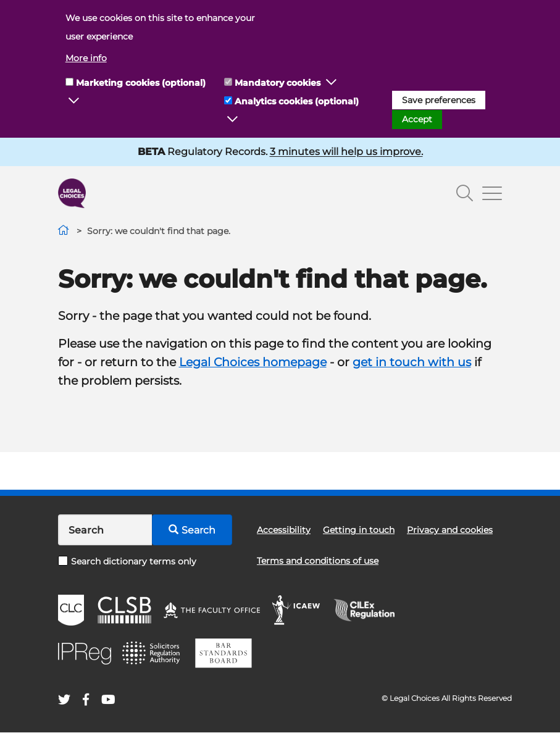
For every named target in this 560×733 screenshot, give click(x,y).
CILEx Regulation (370, 610)
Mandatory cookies (278, 83)
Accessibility (284, 530)
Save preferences (439, 100)
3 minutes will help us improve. (346, 152)
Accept (417, 119)
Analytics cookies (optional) (297, 101)
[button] (74, 101)
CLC (71, 610)
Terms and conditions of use (318, 561)
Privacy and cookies (450, 530)
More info (86, 58)
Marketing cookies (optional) (141, 83)
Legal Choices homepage (253, 362)
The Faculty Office (212, 610)
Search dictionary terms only (127, 561)
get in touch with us (412, 362)
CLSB (124, 610)
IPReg (85, 654)
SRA (153, 653)
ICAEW (297, 610)
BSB (223, 653)
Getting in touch (359, 530)
